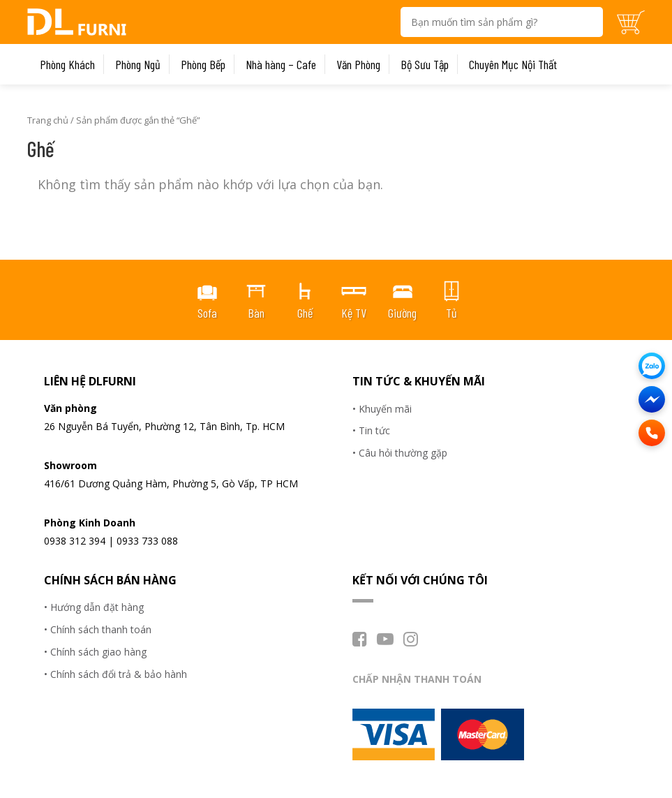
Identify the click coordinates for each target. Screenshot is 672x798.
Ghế (305, 313)
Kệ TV (354, 313)
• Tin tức (371, 430)
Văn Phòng (358, 64)
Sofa (207, 313)
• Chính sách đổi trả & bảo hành (115, 674)
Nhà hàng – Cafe (281, 64)
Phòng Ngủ (138, 64)
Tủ (451, 313)
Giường (402, 313)
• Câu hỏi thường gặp (400, 453)
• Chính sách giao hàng (95, 652)
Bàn (256, 313)
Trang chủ (48, 120)
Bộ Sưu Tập (425, 64)
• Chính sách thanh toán (98, 629)
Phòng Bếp (203, 64)
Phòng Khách (67, 64)
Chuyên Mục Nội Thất (513, 64)
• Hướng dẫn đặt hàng (94, 607)
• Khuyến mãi (382, 409)
